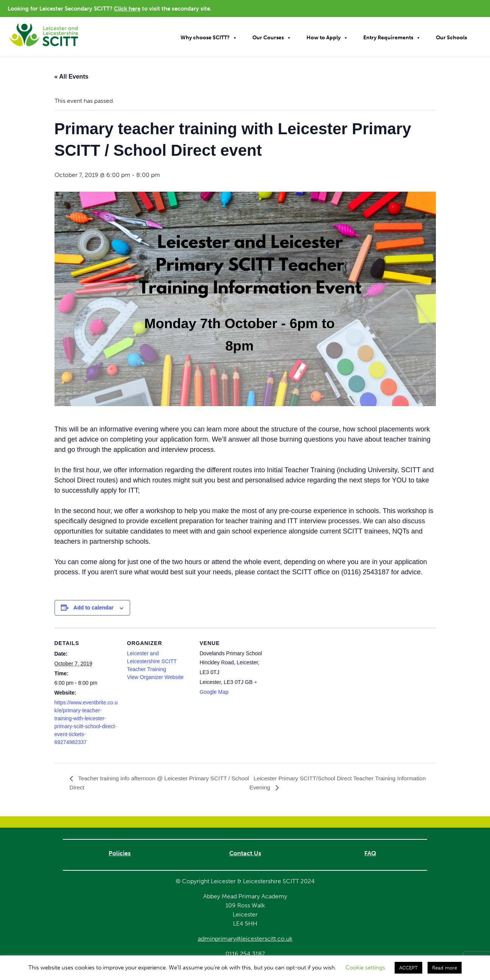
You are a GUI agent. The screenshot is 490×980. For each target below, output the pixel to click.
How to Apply (327, 38)
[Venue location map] (312, 680)
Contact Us (245, 854)
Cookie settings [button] (365, 968)
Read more (445, 968)
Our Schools (451, 38)
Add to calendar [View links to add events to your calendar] (93, 608)
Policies (120, 854)
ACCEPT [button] (408, 968)
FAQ (370, 854)
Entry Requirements (392, 38)
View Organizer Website (156, 677)
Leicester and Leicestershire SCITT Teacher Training (152, 661)
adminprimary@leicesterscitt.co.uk (245, 939)
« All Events (72, 77)
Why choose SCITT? (209, 38)
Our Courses (272, 38)
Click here (127, 9)
